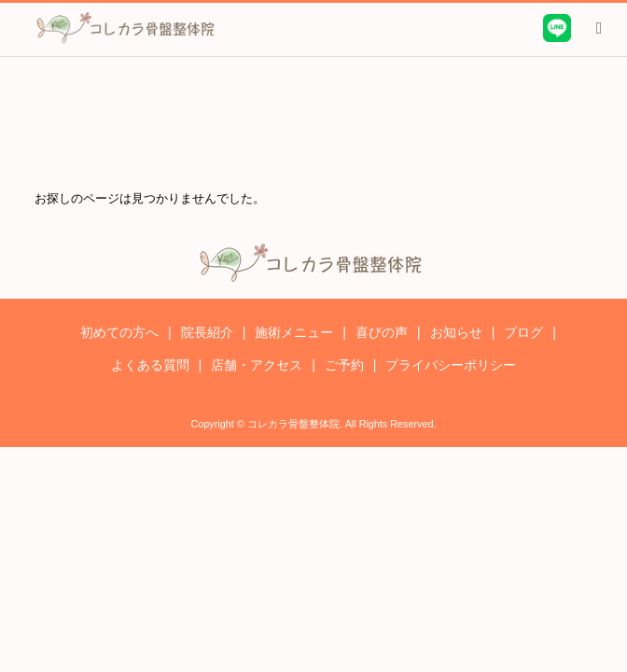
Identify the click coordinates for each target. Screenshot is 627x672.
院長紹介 (207, 332)
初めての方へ (119, 332)
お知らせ (456, 332)
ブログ (523, 332)
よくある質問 (150, 365)
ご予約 (344, 365)
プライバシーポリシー (451, 365)
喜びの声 (382, 332)
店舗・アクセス (257, 365)
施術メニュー (294, 332)
